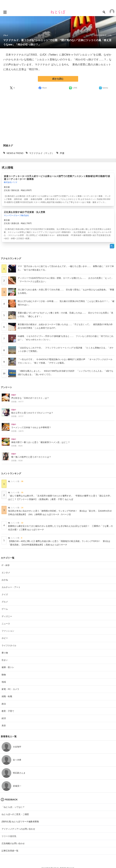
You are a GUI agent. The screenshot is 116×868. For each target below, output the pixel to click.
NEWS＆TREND (15, 153)
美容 (4, 726)
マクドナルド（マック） (42, 153)
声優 (62, 153)
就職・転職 (7, 696)
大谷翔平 (17, 747)
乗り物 (5, 653)
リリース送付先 (9, 836)
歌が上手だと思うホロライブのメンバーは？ (32, 413)
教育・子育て (8, 711)
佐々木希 (17, 760)
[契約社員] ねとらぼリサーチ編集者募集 (20, 822)
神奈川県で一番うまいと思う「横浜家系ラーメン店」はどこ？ (41, 442)
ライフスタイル (9, 646)
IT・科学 (6, 565)
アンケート (6, 387)
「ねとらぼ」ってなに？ (13, 807)
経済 (4, 718)
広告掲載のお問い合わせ (13, 843)
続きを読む (58, 79)
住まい (5, 660)
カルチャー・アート (11, 587)
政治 (4, 704)
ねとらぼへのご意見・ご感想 (15, 814)
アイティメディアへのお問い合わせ (18, 829)
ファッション (8, 631)
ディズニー (7, 616)
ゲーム (5, 609)
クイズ (5, 594)
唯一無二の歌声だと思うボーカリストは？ (31, 457)
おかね (5, 580)
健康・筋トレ (8, 667)
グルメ (6, 35)
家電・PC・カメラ (10, 689)
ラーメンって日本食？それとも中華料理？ (31, 428)
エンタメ (6, 573)
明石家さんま (19, 773)
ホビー (5, 638)
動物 (4, 675)
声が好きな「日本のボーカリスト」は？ (30, 398)
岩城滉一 (17, 786)
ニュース (6, 624)
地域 (4, 682)
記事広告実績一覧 (10, 851)
